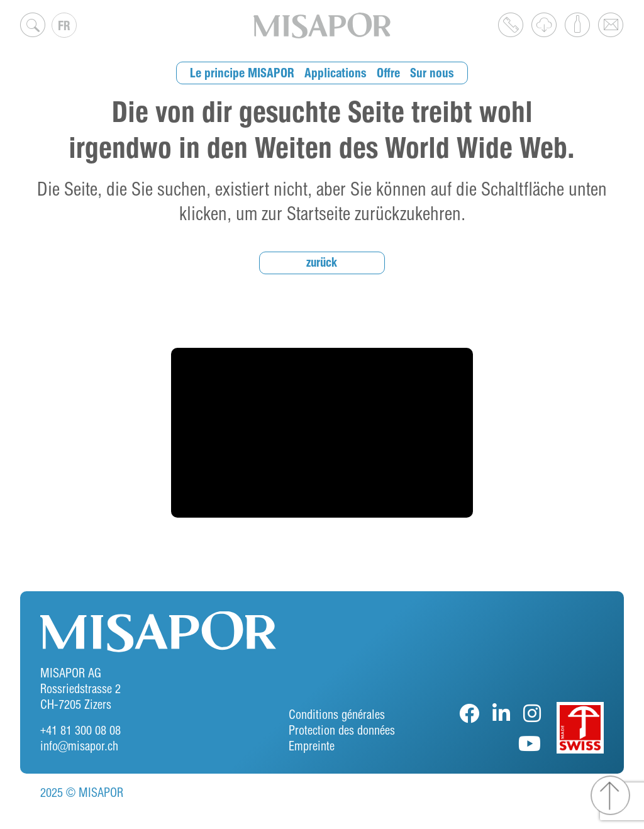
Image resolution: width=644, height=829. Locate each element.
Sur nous (430, 73)
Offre (388, 73)
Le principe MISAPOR (246, 73)
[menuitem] (64, 25)
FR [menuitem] (64, 25)
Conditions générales (337, 714)
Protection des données (342, 730)
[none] (64, 25)
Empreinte (312, 746)
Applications (336, 73)
